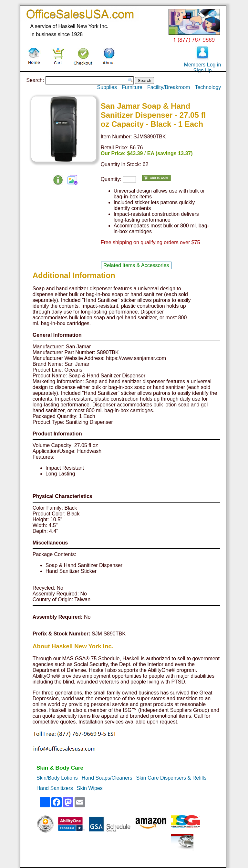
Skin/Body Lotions (57, 778)
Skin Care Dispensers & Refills (171, 778)
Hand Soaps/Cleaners (107, 778)
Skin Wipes (90, 788)
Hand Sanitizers (55, 788)
